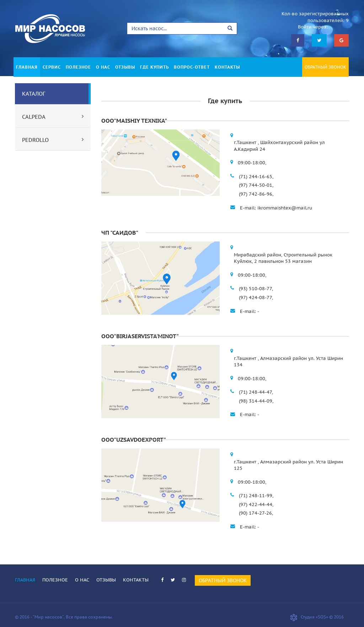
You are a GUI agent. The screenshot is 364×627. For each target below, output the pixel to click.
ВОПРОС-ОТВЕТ (192, 67)
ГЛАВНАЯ (27, 67)
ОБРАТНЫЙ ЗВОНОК (325, 67)
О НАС (103, 67)
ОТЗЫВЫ (125, 67)
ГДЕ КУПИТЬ (154, 67)
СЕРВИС (52, 67)
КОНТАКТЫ (227, 67)
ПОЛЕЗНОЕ (78, 67)
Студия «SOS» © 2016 (317, 617)
